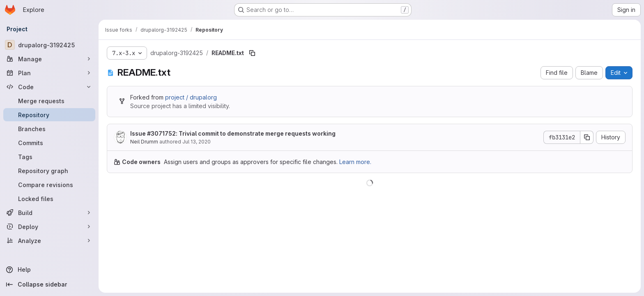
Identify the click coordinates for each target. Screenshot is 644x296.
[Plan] (49, 73)
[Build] (49, 213)
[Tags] (49, 157)
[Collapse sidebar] (49, 284)
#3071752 (161, 133)
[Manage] (49, 59)
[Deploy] (49, 227)
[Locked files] (49, 199)
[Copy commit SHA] (587, 137)
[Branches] (49, 129)
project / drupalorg (191, 97)
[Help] (49, 270)
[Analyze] (49, 240)
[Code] (49, 87)
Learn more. (355, 162)
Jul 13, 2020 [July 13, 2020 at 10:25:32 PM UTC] (197, 142)
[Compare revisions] (49, 185)
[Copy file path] (252, 53)
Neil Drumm (144, 142)
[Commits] (49, 143)
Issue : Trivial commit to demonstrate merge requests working (233, 133)
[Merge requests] (49, 101)
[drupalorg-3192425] (49, 45)
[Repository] (49, 115)
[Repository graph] (49, 171)
